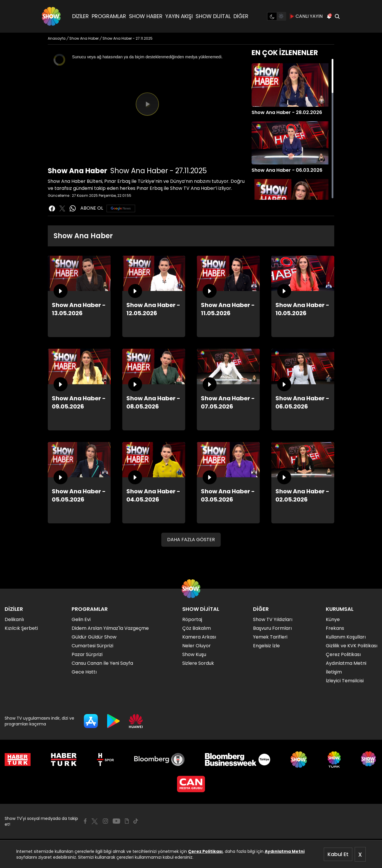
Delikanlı (14, 619)
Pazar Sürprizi (87, 654)
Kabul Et (338, 854)
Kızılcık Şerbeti (21, 628)
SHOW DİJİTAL (213, 16)
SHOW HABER (146, 16)
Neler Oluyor (197, 646)
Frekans (335, 628)
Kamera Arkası (199, 637)
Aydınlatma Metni (285, 851)
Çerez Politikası (205, 851)
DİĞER (241, 16)
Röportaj (192, 619)
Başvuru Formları (272, 628)
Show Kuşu (194, 654)
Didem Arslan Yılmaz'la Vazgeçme (110, 628)
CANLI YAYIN (306, 16)
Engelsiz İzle (266, 646)
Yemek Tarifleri (270, 637)
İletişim (334, 672)
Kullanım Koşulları (346, 637)
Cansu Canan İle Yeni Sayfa (102, 663)
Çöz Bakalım (197, 628)
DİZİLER (81, 16)
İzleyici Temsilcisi (345, 681)
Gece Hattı (84, 672)
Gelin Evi (81, 619)
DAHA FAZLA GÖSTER (191, 540)
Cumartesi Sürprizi (92, 646)
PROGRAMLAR (109, 16)
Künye (333, 619)
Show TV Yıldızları (273, 619)
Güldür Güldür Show (94, 637)
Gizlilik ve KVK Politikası (352, 646)
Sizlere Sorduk (198, 663)
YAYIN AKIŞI (179, 16)
